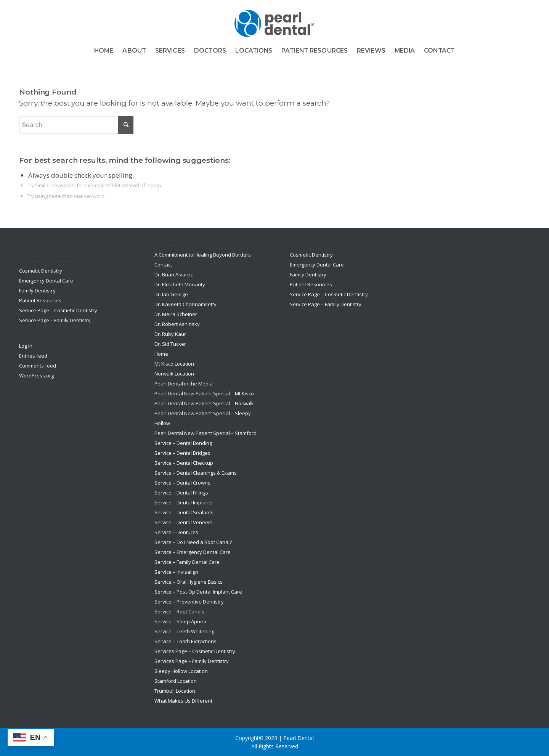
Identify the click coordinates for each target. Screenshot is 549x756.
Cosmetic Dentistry (41, 271)
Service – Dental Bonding (183, 443)
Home (161, 354)
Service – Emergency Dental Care (193, 552)
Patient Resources (40, 300)
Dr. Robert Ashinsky (177, 324)
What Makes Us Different (183, 701)
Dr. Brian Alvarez (174, 274)
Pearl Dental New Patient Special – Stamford (205, 433)
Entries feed (33, 356)
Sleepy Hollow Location (181, 671)
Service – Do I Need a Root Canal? (193, 542)
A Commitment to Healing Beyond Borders (203, 255)
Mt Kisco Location (174, 364)
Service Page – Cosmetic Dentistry (58, 310)
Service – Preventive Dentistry (189, 602)
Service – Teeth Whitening (184, 631)
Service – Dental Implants (184, 502)
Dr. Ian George (171, 294)
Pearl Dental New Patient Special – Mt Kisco (204, 393)
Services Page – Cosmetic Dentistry (195, 651)
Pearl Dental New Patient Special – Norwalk (204, 403)
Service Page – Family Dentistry (55, 320)
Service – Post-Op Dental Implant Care (198, 592)
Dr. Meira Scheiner (176, 314)
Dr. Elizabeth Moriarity (180, 284)
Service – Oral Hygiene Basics (189, 582)
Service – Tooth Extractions (185, 641)
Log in (26, 346)
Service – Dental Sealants (184, 512)
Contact (163, 265)
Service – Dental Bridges (182, 453)
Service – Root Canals (179, 612)
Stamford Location (176, 681)
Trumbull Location (175, 691)
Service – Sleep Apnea (180, 621)
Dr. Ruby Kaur (170, 334)
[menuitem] (104, 51)
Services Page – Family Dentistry (192, 661)
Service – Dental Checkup (184, 463)
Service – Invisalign (176, 572)
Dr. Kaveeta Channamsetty (185, 304)
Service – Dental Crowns (182, 483)
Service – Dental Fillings (181, 493)
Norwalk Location (174, 374)
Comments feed (38, 366)
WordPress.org (36, 376)
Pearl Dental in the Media (184, 384)
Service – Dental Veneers (184, 522)
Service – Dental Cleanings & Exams (196, 473)
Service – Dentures (176, 532)
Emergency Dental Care (46, 281)
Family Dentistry (37, 291)
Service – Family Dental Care (187, 562)
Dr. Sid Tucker (170, 344)
